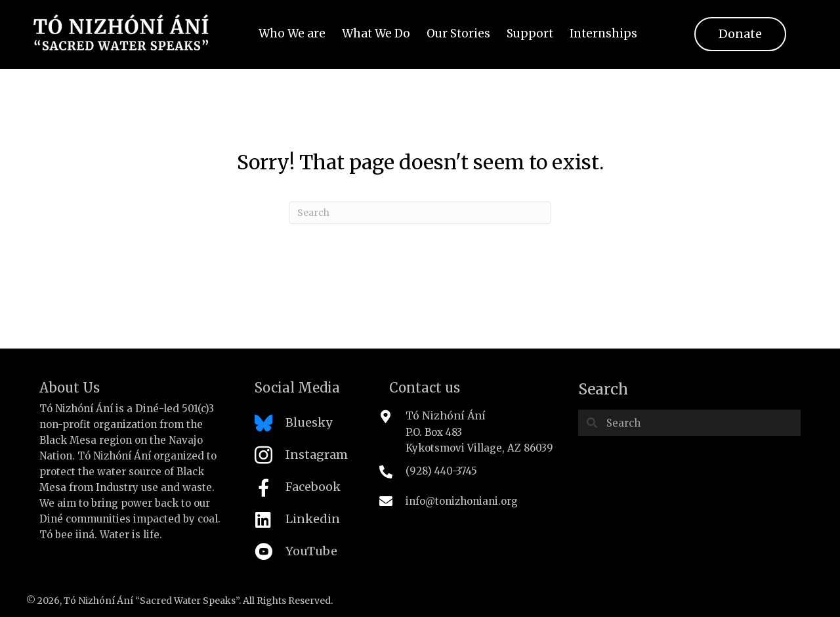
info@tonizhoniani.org (462, 501)
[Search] (420, 213)
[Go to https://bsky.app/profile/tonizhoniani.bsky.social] (309, 426)
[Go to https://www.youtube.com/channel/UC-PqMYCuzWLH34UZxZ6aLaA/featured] (309, 555)
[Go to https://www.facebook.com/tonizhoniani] (309, 491)
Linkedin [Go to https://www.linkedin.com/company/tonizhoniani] (313, 519)
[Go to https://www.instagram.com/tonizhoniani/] (309, 458)
